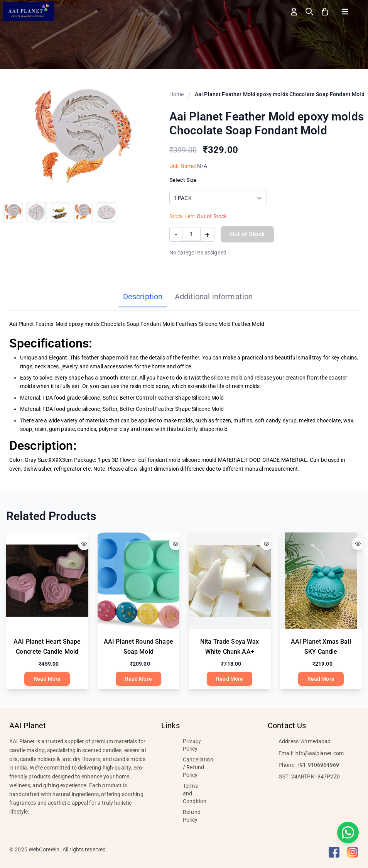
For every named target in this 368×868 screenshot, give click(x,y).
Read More (47, 679)
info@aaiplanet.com (319, 753)
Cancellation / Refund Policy (198, 767)
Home (177, 94)
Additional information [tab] (214, 297)
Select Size (183, 180)
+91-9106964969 (318, 765)
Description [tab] (143, 297)
